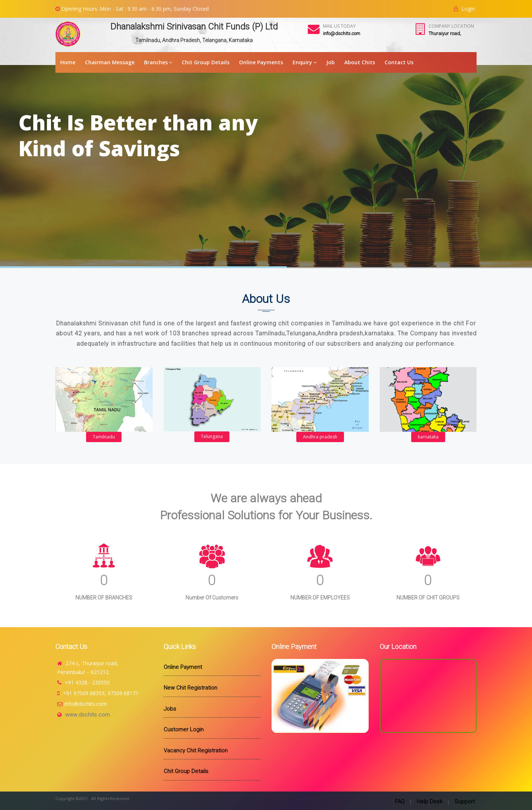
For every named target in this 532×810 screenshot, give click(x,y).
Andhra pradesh (320, 437)
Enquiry (305, 62)
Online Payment (183, 667)
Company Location (451, 26)
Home (68, 62)
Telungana (212, 436)
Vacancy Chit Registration (196, 751)
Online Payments (261, 62)
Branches (158, 62)
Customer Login (184, 729)
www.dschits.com (87, 715)
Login (464, 9)
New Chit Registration (190, 688)
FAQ (400, 802)
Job (330, 62)
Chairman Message (110, 62)
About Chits (360, 62)
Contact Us (399, 62)
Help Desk (429, 802)
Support (465, 802)
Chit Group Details (206, 62)
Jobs (170, 709)
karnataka (428, 437)
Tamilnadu (104, 437)
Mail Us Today (339, 26)
